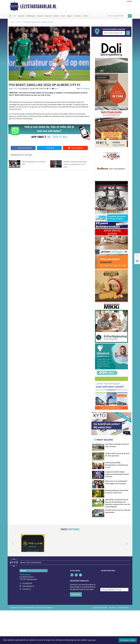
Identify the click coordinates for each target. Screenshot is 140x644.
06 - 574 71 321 (57, 137)
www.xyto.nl (27, 599)
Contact (85, 16)
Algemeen (21, 16)
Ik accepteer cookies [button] (128, 640)
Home (12, 22)
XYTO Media (85, 89)
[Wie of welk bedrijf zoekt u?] (114, 33)
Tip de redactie (75, 148)
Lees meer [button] (92, 640)
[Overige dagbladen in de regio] (114, 589)
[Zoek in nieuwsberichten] (117, 16)
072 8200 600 (27, 594)
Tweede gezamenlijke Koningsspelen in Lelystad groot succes (117, 465)
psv (50, 89)
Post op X (49, 148)
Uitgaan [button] (69, 16)
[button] (10, 558)
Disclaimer (113, 618)
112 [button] (14, 16)
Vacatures (78, 16)
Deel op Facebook (23, 148)
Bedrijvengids (31, 16)
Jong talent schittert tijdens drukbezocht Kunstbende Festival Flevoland (117, 474)
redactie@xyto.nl (28, 596)
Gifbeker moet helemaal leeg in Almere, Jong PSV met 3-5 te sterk (75, 164)
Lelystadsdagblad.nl (38, 6)
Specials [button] (56, 16)
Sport (63, 16)
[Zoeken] (130, 16)
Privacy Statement (123, 618)
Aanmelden (76, 605)
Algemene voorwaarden (100, 618)
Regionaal (48, 16)
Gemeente (40, 16)
